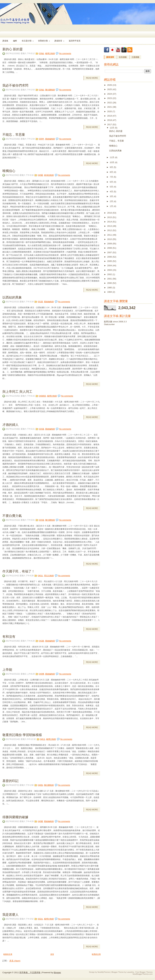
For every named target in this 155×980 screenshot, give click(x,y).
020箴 (41, 429)
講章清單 (110, 57)
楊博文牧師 (50, 54)
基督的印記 (10, 780)
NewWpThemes (104, 972)
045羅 (40, 175)
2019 (110, 116)
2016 (110, 213)
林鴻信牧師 (49, 175)
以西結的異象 (12, 297)
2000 (110, 283)
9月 (112, 167)
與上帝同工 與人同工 (17, 391)
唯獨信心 (9, 171)
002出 (40, 919)
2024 (110, 94)
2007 (110, 252)
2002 (110, 274)
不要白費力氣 (12, 515)
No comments (65, 54)
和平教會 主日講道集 (30, 973)
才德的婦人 (10, 424)
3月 (112, 196)
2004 (110, 266)
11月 (112, 157)
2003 (110, 270)
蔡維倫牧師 (50, 139)
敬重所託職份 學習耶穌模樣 (22, 735)
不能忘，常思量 (14, 134)
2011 (110, 235)
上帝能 (7, 669)
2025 (110, 89)
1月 (112, 206)
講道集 (5, 41)
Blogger (57, 973)
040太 (40, 576)
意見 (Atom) (15, 961)
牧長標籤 (123, 57)
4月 (112, 192)
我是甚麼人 (10, 914)
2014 (110, 222)
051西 (40, 302)
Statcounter (109, 324)
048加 (40, 785)
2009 (110, 244)
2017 (110, 124)
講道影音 (60, 40)
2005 (110, 261)
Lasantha (130, 972)
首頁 (52, 954)
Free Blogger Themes (144, 972)
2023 (110, 98)
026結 (41, 54)
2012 (110, 230)
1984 (110, 292)
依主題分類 (29, 40)
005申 (41, 139)
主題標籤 (135, 57)
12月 (112, 128)
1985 (110, 288)
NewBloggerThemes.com (143, 974)
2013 (110, 226)
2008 (110, 248)
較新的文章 (8, 954)
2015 (110, 217)
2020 (110, 111)
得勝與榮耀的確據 (15, 817)
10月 (112, 162)
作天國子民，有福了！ (19, 571)
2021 (110, 107)
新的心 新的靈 (13, 49)
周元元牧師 (49, 576)
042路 (41, 641)
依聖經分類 (45, 40)
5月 (112, 187)
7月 (112, 177)
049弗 (41, 674)
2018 (110, 120)
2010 (110, 239)
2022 (110, 103)
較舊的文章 (96, 954)
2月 (112, 201)
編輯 (15, 41)
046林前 (42, 396)
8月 (112, 172)
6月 (112, 182)
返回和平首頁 (75, 41)
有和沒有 (9, 636)
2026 (110, 85)
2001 (110, 279)
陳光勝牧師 (50, 90)
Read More (92, 78)
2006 (110, 257)
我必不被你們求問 (15, 85)
